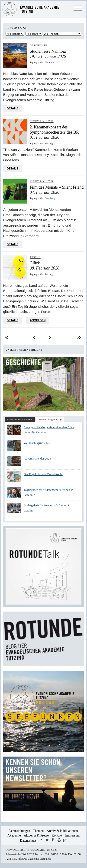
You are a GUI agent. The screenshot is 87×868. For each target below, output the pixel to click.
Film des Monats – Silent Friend (57, 187)
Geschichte (38, 45)
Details (13, 108)
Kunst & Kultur (42, 121)
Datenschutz (28, 841)
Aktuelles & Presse (36, 835)
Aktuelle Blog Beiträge (50, 419)
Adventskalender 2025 (37, 458)
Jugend (35, 257)
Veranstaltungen (19, 831)
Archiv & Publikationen (62, 831)
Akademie (14, 835)
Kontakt (57, 835)
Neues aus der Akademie (20, 419)
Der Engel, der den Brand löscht (43, 474)
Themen (38, 831)
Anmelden (38, 320)
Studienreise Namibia (48, 51)
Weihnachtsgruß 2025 (37, 443)
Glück (35, 263)
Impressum (72, 835)
